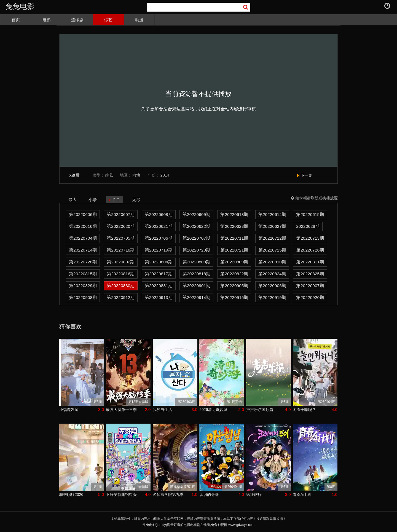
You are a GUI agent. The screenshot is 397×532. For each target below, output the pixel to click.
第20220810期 (272, 262)
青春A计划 (302, 494)
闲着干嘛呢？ (304, 410)
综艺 (108, 20)
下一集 (305, 175)
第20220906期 (272, 286)
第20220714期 (83, 250)
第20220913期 (159, 297)
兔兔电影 (20, 6)
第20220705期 (121, 238)
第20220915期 (234, 297)
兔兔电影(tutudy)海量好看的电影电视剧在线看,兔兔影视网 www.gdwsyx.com (198, 525)
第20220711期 (234, 238)
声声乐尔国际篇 (260, 410)
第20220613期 (234, 214)
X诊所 (74, 175)
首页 (16, 20)
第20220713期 (310, 238)
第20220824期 (272, 274)
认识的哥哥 (209, 494)
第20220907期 (310, 286)
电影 (47, 20)
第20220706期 (159, 238)
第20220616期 (83, 226)
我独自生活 (162, 410)
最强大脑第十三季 (121, 410)
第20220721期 (234, 250)
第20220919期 (272, 297)
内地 (136, 175)
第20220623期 (234, 226)
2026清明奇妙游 (213, 410)
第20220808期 (196, 262)
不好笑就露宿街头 (121, 494)
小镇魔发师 (69, 410)
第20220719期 (159, 250)
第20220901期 (196, 286)
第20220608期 (159, 214)
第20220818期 (196, 274)
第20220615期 (310, 214)
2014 (165, 175)
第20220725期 (272, 250)
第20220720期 (196, 250)
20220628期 (308, 226)
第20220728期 (83, 262)
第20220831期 (159, 286)
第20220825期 (310, 274)
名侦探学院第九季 (168, 494)
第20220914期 (196, 297)
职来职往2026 (71, 494)
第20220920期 (310, 297)
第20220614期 (272, 214)
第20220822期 (234, 274)
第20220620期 (121, 226)
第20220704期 (83, 238)
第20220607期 (121, 214)
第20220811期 (310, 262)
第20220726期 (310, 250)
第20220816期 (121, 274)
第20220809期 (234, 262)
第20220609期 (196, 214)
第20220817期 (159, 274)
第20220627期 (272, 226)
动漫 (139, 20)
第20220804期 (159, 262)
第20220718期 (121, 250)
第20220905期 (234, 286)
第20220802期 (121, 262)
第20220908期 (83, 297)
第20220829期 (83, 286)
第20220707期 (196, 238)
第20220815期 (83, 274)
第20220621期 (159, 226)
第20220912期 (121, 297)
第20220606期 (83, 214)
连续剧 (77, 20)
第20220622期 (196, 226)
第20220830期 (121, 286)
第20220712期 (272, 238)
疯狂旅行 (254, 494)
